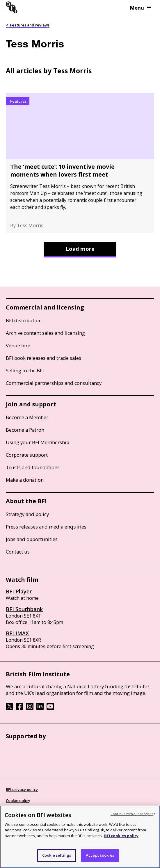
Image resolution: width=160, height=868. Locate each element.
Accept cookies (100, 855)
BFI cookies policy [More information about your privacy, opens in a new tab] (121, 836)
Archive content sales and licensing (45, 333)
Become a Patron (25, 430)
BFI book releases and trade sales (43, 358)
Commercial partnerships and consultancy (54, 383)
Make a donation (25, 480)
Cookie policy (18, 801)
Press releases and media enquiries (46, 527)
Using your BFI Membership (38, 442)
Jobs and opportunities (32, 539)
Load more (80, 249)
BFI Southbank (24, 609)
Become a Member (27, 417)
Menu (141, 8)
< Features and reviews (28, 25)
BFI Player (19, 591)
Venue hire (18, 345)
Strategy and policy (27, 514)
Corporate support (27, 455)
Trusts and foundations (33, 467)
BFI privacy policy (22, 789)
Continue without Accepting (133, 814)
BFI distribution (24, 320)
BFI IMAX (17, 633)
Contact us (18, 552)
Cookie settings (57, 855)
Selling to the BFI (25, 370)
